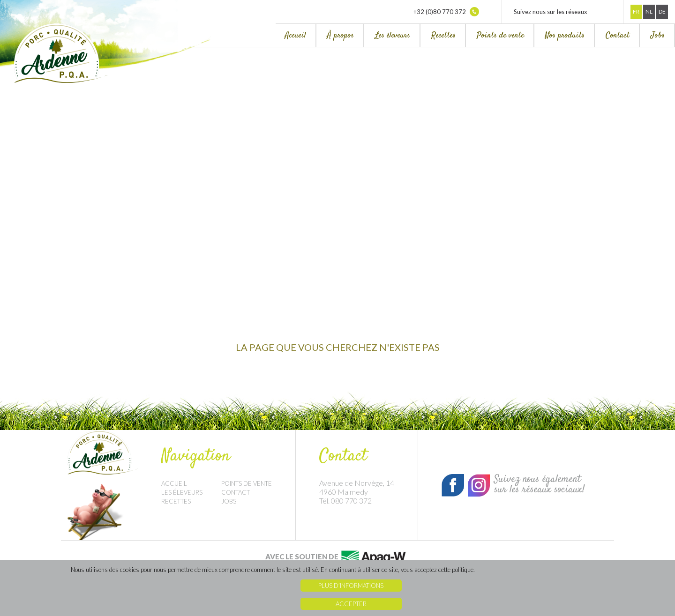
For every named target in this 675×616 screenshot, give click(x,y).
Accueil (296, 36)
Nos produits (565, 36)
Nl (649, 11)
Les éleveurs (393, 36)
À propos (341, 36)
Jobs (658, 36)
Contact (618, 36)
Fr (636, 11)
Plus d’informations (351, 586)
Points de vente (500, 36)
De (662, 11)
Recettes (443, 36)
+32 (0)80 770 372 (446, 12)
